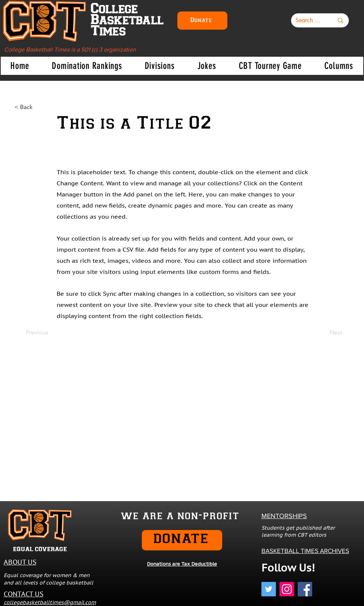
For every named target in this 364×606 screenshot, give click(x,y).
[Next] (324, 333)
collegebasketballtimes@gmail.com (50, 602)
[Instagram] (287, 589)
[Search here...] (309, 20)
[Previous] (50, 333)
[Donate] (202, 21)
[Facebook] (305, 589)
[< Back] (39, 107)
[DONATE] (182, 540)
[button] (87, 66)
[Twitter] (269, 589)
